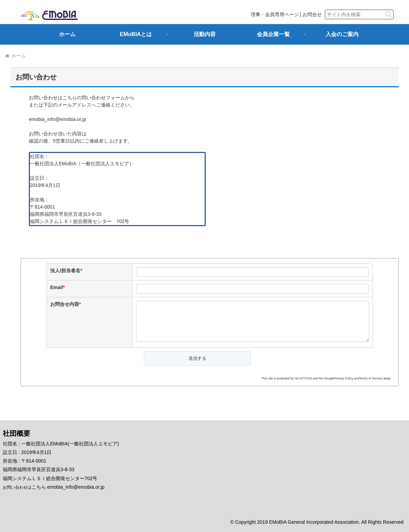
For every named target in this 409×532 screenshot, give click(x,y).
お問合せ (312, 14)
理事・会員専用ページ (275, 14)
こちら (39, 487)
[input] (359, 14)
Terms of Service (371, 378)
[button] (388, 14)
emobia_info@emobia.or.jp (58, 119)
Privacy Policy (344, 378)
